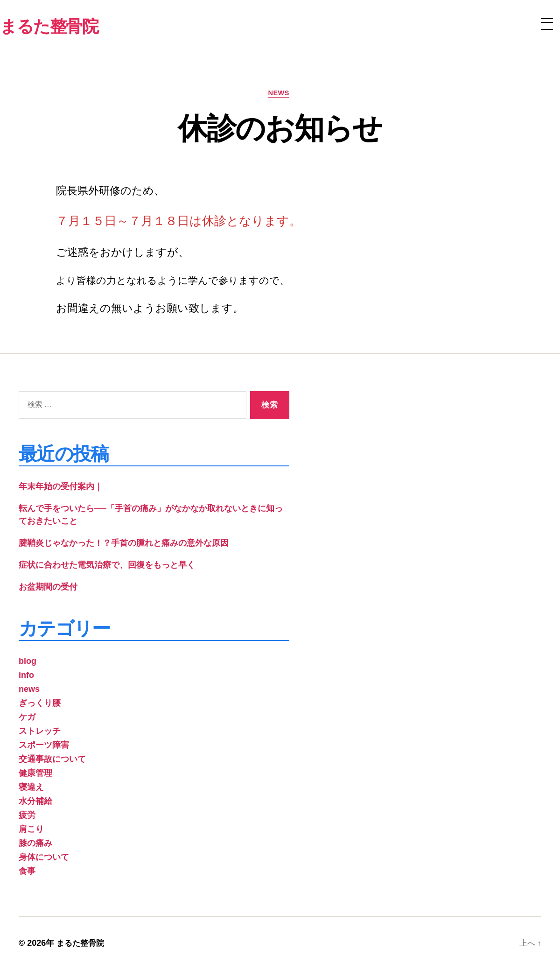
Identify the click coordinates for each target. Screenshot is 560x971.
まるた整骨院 (82, 944)
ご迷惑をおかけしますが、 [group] (122, 254)
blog (28, 662)
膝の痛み (35, 844)
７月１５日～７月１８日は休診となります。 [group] (179, 222)
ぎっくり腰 (40, 704)
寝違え (31, 788)
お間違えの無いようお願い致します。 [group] (150, 310)
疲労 (27, 816)
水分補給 (35, 802)
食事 (27, 872)
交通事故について (52, 760)
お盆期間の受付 (48, 588)
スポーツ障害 (44, 746)
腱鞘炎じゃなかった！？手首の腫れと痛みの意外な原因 (124, 544)
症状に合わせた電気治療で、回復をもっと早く (107, 566)
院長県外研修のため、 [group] (110, 192)
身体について (44, 858)
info (26, 676)
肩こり (31, 830)
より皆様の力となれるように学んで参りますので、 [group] (173, 282)
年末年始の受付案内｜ (61, 488)
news (280, 94)
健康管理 (35, 774)
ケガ (27, 718)
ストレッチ (40, 732)
